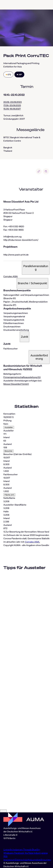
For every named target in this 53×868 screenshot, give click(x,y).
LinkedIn (8, 849)
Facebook (19, 853)
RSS (5, 856)
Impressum (9, 860)
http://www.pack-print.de (16, 255)
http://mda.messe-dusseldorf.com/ (21, 240)
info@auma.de (11, 844)
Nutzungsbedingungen (39, 860)
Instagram (18, 849)
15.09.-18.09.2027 (12, 109)
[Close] (3, 811)
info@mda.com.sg (12, 236)
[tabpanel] (26, 478)
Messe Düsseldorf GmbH (16, 384)
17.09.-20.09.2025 (12, 105)
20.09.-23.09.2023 (13, 102)
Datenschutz (21, 860)
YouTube (29, 853)
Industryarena (41, 853)
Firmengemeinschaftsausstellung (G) (22, 377)
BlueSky (36, 849)
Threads (27, 849)
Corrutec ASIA (11, 276)
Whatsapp (9, 853)
